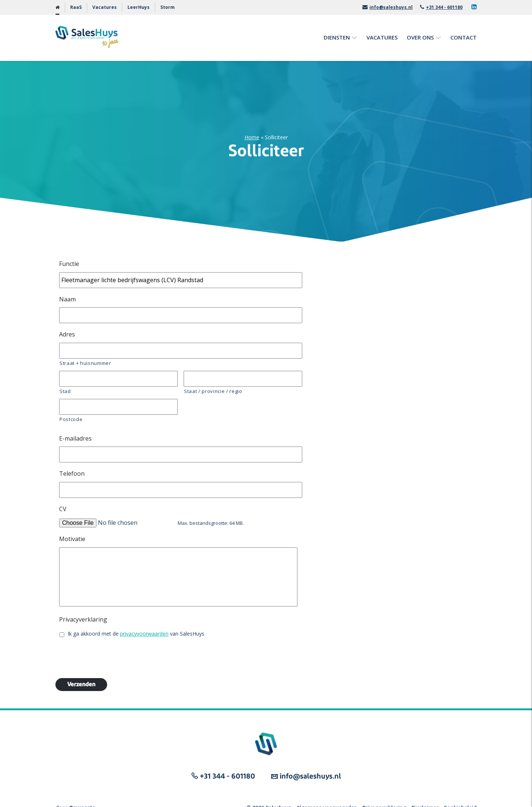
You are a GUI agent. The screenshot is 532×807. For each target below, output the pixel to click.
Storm (168, 7)
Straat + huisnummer (85, 363)
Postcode (71, 419)
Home (252, 137)
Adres (67, 334)
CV (63, 509)
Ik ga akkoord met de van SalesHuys (136, 634)
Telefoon (72, 474)
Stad (65, 391)
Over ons (420, 37)
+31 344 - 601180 (441, 7)
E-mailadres (75, 439)
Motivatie (72, 539)
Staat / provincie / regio (213, 391)
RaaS (76, 7)
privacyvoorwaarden (144, 634)
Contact (463, 37)
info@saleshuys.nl (388, 7)
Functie (69, 264)
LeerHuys (139, 7)
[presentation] (115, 658)
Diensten (337, 37)
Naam (67, 299)
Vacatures (105, 7)
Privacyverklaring (83, 620)
